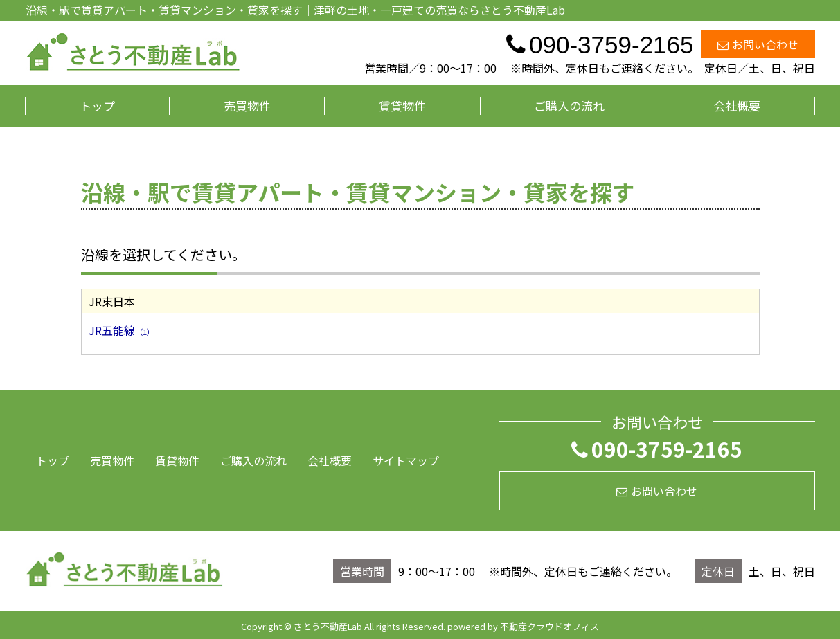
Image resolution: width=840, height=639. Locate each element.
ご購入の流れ (569, 106)
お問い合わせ (758, 44)
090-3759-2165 (657, 449)
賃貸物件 (402, 106)
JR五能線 (122, 330)
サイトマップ (406, 460)
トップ (97, 106)
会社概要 (737, 106)
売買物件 (247, 106)
